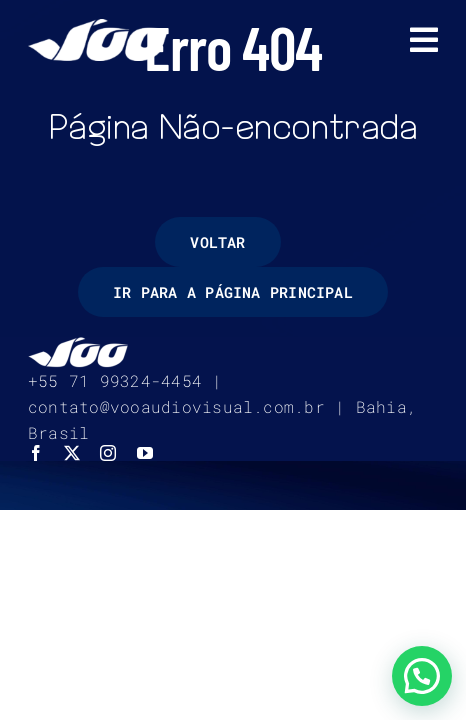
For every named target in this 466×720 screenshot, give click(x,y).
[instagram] (108, 503)
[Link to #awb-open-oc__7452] (424, 40)
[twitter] (72, 503)
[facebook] (36, 503)
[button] (422, 676)
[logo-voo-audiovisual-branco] (98, 26)
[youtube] (145, 503)
